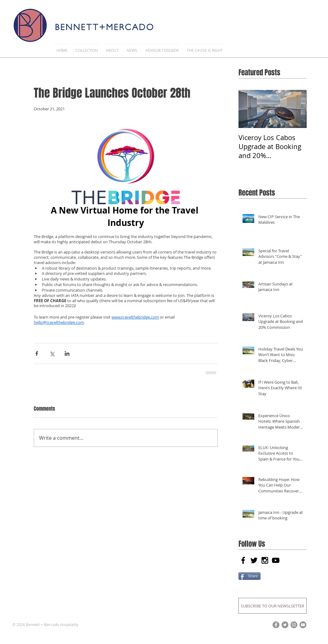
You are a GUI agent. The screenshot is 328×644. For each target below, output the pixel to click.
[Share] (249, 576)
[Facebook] (276, 625)
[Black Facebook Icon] (243, 560)
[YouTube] (303, 625)
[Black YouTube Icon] (276, 560)
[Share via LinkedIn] (67, 353)
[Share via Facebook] (37, 353)
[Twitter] (285, 625)
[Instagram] (294, 625)
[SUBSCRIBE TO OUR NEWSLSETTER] (273, 606)
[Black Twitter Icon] (254, 560)
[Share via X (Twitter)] (52, 353)
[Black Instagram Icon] (265, 560)
